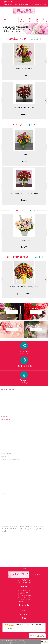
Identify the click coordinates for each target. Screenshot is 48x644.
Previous (2, 61)
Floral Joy (24, 154)
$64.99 (24, 161)
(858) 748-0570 (8, 2)
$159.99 (24, 114)
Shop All (34, 39)
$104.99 (24, 200)
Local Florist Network (26, 643)
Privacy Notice (15, 643)
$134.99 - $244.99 (24, 294)
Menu (5, 21)
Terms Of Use (6, 643)
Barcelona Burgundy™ (24, 68)
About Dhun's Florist (8, 389)
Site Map (36, 643)
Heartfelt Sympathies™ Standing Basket (24, 287)
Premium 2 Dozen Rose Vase (24, 108)
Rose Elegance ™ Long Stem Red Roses (24, 193)
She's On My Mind (24, 240)
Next (46, 61)
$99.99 (24, 75)
